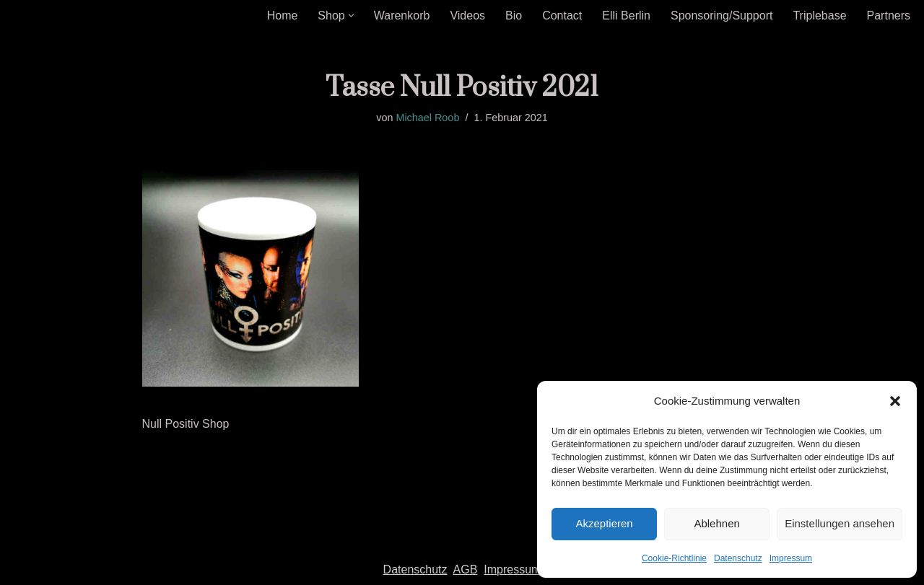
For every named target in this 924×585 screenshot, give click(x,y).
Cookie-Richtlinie (674, 558)
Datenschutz (738, 558)
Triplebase (819, 16)
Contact (562, 16)
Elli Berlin (626, 16)
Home (283, 16)
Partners (889, 16)
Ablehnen (716, 523)
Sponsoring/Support (722, 16)
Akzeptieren (604, 523)
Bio (514, 16)
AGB (466, 569)
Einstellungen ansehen (840, 523)
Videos (467, 16)
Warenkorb (402, 16)
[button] (895, 401)
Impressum (791, 558)
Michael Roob (427, 118)
